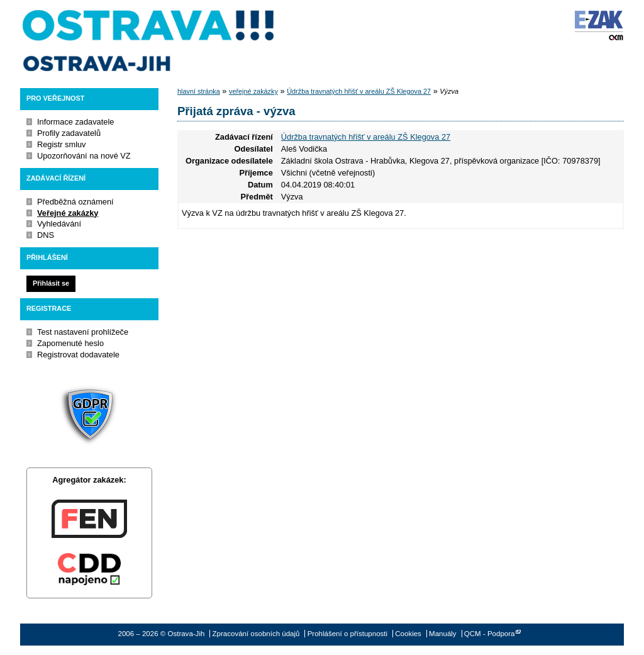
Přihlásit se (51, 283)
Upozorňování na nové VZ (84, 156)
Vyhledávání (59, 224)
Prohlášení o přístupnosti (347, 634)
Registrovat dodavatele (78, 355)
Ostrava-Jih (149, 41)
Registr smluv (62, 144)
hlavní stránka (199, 91)
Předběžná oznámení (75, 202)
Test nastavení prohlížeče (83, 332)
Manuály (443, 634)
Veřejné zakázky (68, 213)
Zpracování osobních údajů (256, 634)
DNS (46, 235)
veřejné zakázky (253, 91)
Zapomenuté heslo (70, 343)
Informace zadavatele (75, 122)
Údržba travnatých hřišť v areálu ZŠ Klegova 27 (359, 91)
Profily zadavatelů (69, 133)
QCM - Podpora (490, 634)
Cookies (408, 634)
